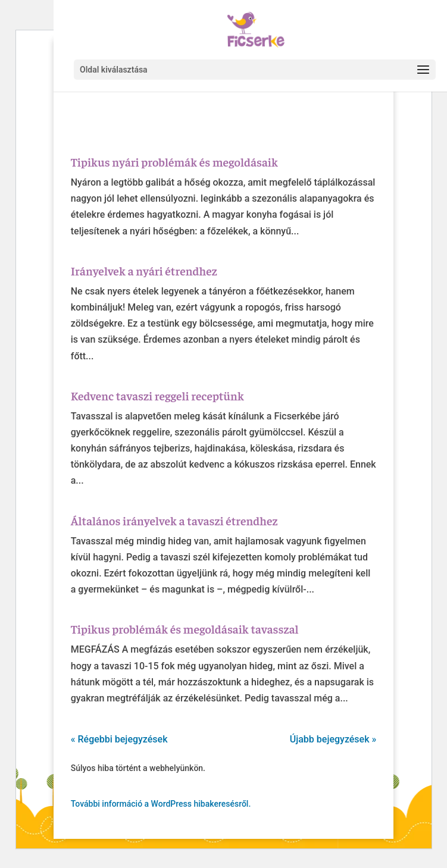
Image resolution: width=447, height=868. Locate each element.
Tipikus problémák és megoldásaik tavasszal (185, 629)
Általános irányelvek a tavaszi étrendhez (174, 520)
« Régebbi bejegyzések (119, 739)
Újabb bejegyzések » (333, 739)
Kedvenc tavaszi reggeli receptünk (157, 395)
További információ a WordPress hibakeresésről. (161, 804)
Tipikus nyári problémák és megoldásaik (174, 162)
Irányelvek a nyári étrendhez (144, 270)
